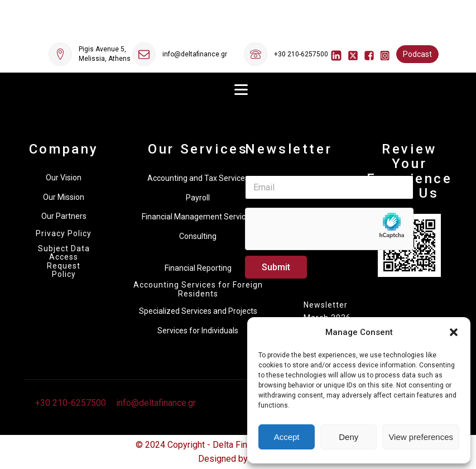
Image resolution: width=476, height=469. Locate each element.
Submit (276, 267)
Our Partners (64, 216)
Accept (287, 437)
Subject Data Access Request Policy (64, 262)
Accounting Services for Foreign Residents (198, 289)
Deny (348, 437)
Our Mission (64, 197)
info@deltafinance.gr (195, 54)
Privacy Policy (64, 234)
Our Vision (64, 178)
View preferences (421, 437)
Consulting (198, 236)
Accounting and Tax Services (198, 178)
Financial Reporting (198, 268)
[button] (454, 332)
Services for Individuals (198, 331)
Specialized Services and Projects (198, 311)
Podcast (417, 54)
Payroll (198, 198)
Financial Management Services (198, 217)
